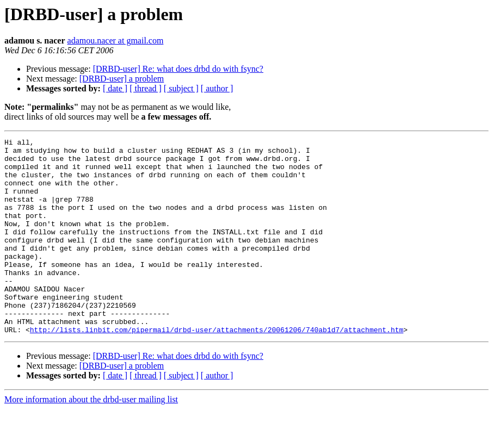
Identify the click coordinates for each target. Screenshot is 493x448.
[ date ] (115, 88)
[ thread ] (146, 88)
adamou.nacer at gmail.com (116, 41)
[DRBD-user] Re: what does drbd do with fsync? (178, 69)
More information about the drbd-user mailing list (91, 438)
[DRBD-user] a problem (122, 79)
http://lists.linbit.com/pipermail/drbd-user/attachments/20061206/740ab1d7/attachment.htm (217, 369)
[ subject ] (181, 88)
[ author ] (217, 88)
